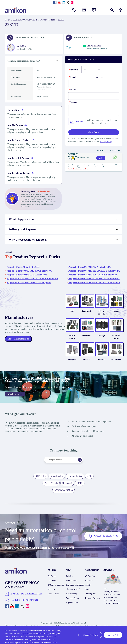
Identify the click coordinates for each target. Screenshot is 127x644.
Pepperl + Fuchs (48, 20)
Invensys (99, 332)
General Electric (66, 334)
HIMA (80, 480)
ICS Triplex (115, 357)
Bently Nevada (99, 311)
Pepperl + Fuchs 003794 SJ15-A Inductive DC (90, 267)
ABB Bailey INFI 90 (63, 487)
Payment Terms (72, 600)
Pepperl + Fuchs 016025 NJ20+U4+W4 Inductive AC (93, 275)
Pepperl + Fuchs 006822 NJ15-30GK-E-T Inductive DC (94, 271)
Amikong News (91, 591)
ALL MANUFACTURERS (25, 20)
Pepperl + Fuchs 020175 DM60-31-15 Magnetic (29, 283)
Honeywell (82, 332)
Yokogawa (66, 357)
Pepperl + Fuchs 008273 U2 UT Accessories (27, 275)
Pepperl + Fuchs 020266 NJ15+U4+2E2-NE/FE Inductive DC (95, 283)
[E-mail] (81, 83)
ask (101, 158)
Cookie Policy (53, 591)
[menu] (104, 10)
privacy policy (106, 142)
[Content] (94, 111)
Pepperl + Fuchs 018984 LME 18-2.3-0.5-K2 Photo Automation (33, 279)
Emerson (115, 311)
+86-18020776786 (30, 597)
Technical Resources (93, 595)
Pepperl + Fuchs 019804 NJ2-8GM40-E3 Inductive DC (94, 279)
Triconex (82, 357)
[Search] (80, 457)
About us (51, 586)
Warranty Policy (73, 595)
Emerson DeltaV (75, 473)
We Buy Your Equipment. (90, 575)
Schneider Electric (115, 334)
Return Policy (72, 591)
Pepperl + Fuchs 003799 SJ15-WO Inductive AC (29, 271)
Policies (69, 573)
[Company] (107, 83)
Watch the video (15, 391)
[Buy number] (92, 70)
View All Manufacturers (18, 337)
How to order (71, 578)
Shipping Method (73, 586)
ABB (66, 311)
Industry (88, 582)
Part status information (75, 582)
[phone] (94, 96)
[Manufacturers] (120, 10)
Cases (87, 586)
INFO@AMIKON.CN (31, 591)
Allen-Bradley (82, 311)
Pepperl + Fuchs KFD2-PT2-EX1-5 (23, 267)
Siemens (99, 357)
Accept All (113, 635)
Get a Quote (94, 132)
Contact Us (52, 578)
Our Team (52, 573)
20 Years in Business (56, 582)
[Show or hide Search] (112, 10)
